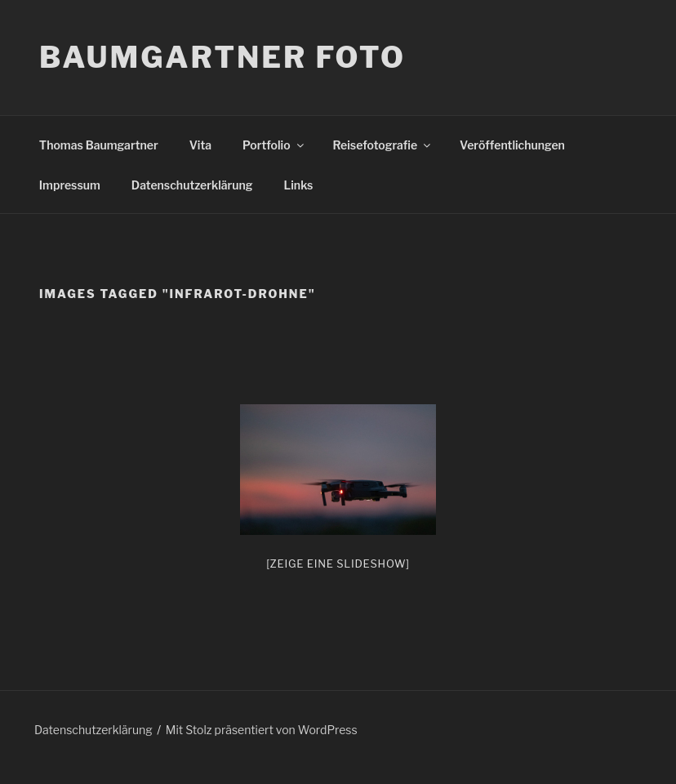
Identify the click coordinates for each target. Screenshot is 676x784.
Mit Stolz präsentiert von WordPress (262, 730)
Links (299, 185)
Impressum (70, 185)
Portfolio (274, 145)
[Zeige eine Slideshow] (338, 563)
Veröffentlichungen (512, 145)
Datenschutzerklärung (192, 185)
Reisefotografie (383, 145)
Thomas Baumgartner (99, 145)
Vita (200, 145)
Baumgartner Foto (222, 57)
